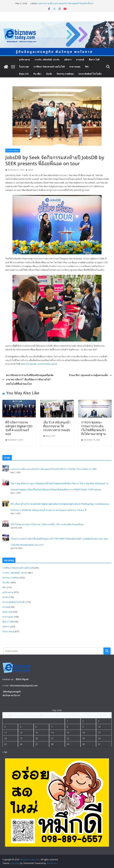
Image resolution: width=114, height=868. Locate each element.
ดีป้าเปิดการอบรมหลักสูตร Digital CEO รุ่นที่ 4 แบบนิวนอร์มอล (19, 428)
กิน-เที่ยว (37, 74)
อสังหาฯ (68, 60)
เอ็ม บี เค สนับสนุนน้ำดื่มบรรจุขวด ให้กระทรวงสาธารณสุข (57, 426)
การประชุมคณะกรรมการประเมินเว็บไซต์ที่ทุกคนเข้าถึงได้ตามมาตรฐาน (94, 428)
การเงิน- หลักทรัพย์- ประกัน (47, 60)
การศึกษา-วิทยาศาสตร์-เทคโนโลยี (49, 67)
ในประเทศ (24, 67)
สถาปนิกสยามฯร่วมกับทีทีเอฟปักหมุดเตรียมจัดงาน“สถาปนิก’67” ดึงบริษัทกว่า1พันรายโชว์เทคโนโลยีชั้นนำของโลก (28, 379)
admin (31, 170)
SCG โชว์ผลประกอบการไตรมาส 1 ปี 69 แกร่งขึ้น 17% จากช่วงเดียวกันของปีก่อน (47, 524)
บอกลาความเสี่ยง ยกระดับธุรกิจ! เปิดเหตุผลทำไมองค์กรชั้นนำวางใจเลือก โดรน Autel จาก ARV (66, 5)
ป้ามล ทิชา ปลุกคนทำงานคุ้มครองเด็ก (90, 375)
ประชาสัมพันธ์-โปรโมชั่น (90, 74)
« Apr (5, 752)
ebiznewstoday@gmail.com (24, 686)
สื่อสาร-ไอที (94, 60)
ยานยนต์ (80, 60)
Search (107, 651)
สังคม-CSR (24, 74)
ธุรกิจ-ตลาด (24, 60)
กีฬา (87, 67)
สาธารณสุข (75, 67)
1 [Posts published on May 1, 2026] (67, 721)
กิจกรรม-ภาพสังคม (65, 74)
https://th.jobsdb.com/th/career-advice (39, 364)
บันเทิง (49, 74)
